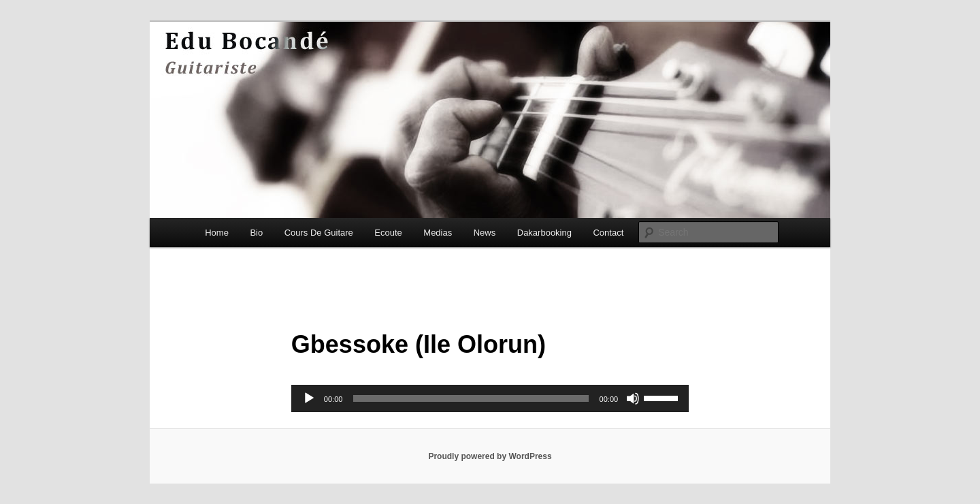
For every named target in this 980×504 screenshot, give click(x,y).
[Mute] (633, 398)
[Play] (309, 398)
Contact (608, 233)
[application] (490, 398)
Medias (438, 233)
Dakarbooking (544, 233)
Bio (256, 233)
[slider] (471, 398)
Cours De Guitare (319, 233)
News (485, 233)
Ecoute (388, 233)
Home (217, 233)
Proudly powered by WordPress (490, 456)
